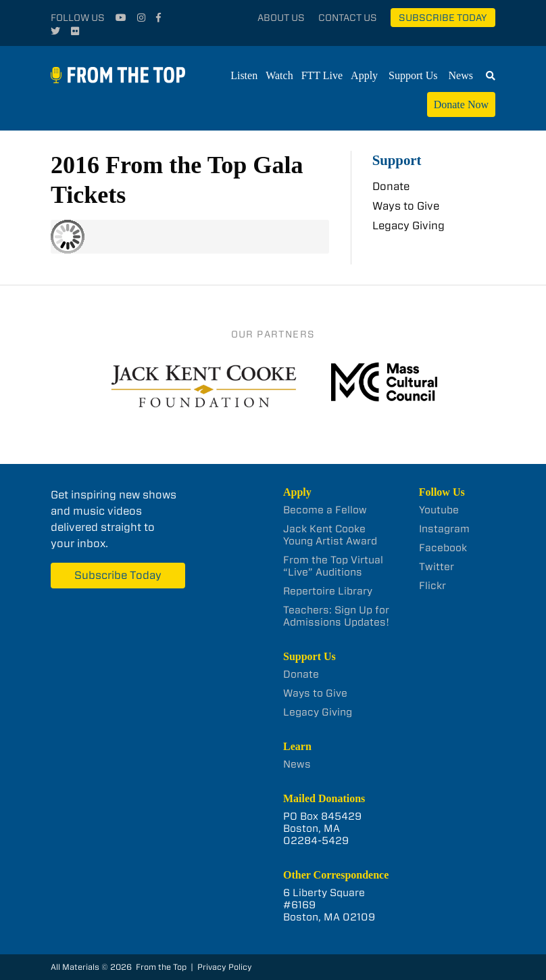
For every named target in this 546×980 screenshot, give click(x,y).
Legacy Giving (408, 226)
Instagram (444, 529)
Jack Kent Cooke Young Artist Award (330, 535)
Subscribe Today (443, 18)
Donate (391, 186)
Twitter (437, 567)
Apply (364, 75)
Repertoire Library (328, 591)
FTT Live (322, 75)
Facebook (443, 548)
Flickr (432, 586)
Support (397, 160)
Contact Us (348, 18)
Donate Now (461, 104)
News (461, 75)
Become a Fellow (325, 510)
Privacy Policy (225, 967)
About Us (281, 18)
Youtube (439, 510)
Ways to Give (406, 206)
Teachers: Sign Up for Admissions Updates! (336, 616)
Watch (279, 75)
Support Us (413, 75)
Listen (244, 75)
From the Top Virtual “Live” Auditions (333, 566)
